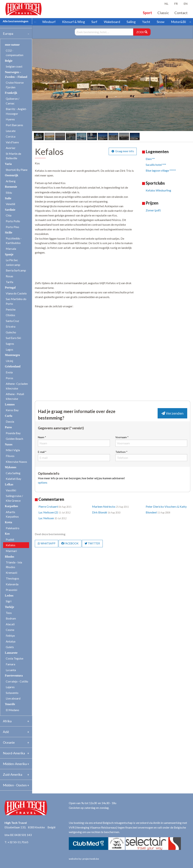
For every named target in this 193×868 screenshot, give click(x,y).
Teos (9, 613)
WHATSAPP (47, 543)
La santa (11, 670)
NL (166, 4)
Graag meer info (123, 151)
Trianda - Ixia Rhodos (14, 565)
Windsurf (49, 22)
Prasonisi (11, 590)
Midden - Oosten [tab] (15, 785)
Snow (161, 22)
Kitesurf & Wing (73, 22)
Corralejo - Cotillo (17, 681)
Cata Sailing (13, 473)
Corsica (11, 136)
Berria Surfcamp (16, 270)
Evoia (9, 372)
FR (176, 4)
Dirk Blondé (100, 512)
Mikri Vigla (13, 450)
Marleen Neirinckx (104, 506)
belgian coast (14, 66)
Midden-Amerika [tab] (15, 764)
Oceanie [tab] (9, 742)
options (43, 482)
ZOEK (142, 32)
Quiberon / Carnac (13, 101)
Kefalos (11, 545)
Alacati (10, 624)
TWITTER (92, 543)
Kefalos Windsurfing (158, 190)
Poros (9, 378)
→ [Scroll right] (190, 22)
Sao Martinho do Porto (16, 301)
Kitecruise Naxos (16, 462)
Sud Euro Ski (13, 338)
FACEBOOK (70, 543)
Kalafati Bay (13, 479)
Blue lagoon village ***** (161, 170)
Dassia (10, 421)
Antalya (11, 641)
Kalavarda (12, 584)
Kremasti (11, 573)
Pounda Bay (13, 433)
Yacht (146, 22)
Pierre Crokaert (48, 506)
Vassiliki (11, 490)
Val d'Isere (12, 142)
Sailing (131, 22)
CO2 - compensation (15, 53)
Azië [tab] (6, 732)
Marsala (11, 249)
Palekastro (13, 528)
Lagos (9, 349)
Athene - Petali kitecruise (15, 396)
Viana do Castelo (16, 293)
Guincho (11, 332)
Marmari (11, 551)
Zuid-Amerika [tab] (13, 774)
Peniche (11, 309)
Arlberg (11, 181)
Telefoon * (151, 456)
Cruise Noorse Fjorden (15, 85)
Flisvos (10, 456)
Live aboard (13, 698)
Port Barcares (14, 125)
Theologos (12, 578)
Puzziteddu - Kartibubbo (14, 241)
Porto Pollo (13, 221)
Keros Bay (12, 410)
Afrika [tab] (7, 721)
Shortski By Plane (17, 170)
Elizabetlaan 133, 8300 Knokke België (30, 827)
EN (186, 4)
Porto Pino (12, 227)
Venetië (10, 204)
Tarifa (9, 282)
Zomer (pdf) (153, 210)
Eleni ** (150, 159)
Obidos (10, 315)
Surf (94, 22)
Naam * (74, 441)
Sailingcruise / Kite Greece (14, 498)
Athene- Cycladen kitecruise (17, 386)
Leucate (11, 131)
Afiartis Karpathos (12, 514)
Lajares (10, 687)
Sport (147, 13)
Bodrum (11, 618)
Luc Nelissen (46, 518)
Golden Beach (14, 439)
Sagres (10, 344)
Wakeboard (112, 22)
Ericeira (11, 326)
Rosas (9, 276)
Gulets (10, 647)
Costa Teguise (15, 658)
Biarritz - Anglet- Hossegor (16, 111)
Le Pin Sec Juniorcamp (13, 262)
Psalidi (10, 539)
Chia (9, 215)
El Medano (12, 710)
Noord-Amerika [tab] (14, 753)
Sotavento (12, 693)
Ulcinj (9, 361)
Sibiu (9, 192)
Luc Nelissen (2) (48, 512)
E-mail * (74, 456)
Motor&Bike (180, 22)
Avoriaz (11, 148)
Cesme (10, 630)
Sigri (9, 601)
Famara (10, 664)
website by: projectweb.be (84, 859)
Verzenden (172, 413)
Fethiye (10, 636)
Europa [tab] (8, 33)
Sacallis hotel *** (156, 165)
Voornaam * (151, 441)
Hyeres (10, 119)
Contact (181, 13)
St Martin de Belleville (13, 156)
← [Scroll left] (35, 22)
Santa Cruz (12, 321)
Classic (163, 13)
